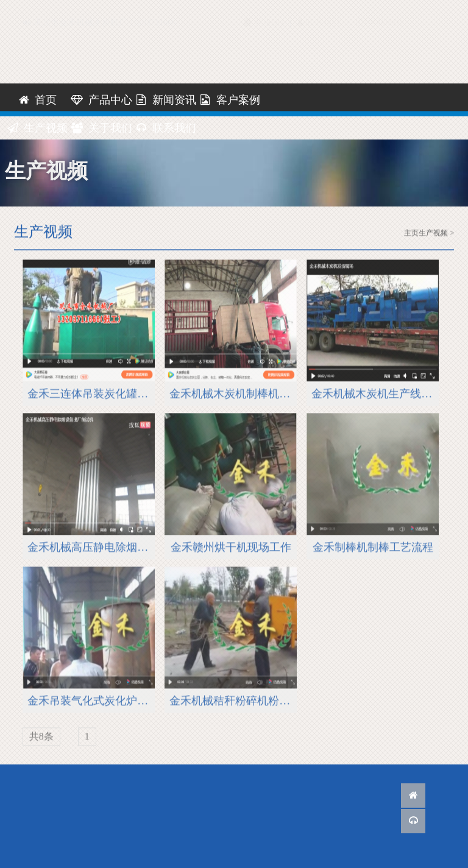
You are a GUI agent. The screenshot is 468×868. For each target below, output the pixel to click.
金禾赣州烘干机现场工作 (231, 549)
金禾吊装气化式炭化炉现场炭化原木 (91, 702)
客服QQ (263, 11)
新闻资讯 (165, 100)
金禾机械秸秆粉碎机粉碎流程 (233, 702)
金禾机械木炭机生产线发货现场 (375, 395)
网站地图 (379, 11)
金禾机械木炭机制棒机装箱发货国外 (233, 395)
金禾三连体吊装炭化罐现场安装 (91, 395)
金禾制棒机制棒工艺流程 (373, 549)
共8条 (41, 738)
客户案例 (230, 100)
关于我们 (101, 128)
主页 (411, 233)
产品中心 (101, 100)
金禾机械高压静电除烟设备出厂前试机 (91, 549)
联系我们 (319, 11)
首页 (37, 100)
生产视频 (37, 128)
